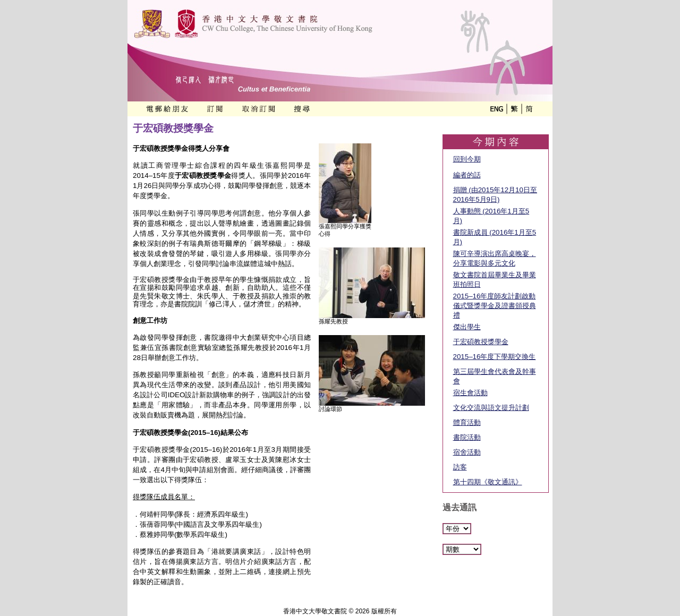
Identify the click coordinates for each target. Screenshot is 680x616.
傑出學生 (467, 327)
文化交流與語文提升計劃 (491, 408)
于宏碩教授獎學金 (481, 342)
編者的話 (467, 175)
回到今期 (467, 159)
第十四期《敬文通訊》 (488, 482)
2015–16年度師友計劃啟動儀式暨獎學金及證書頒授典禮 (495, 306)
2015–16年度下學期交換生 (495, 357)
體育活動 (467, 422)
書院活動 (467, 437)
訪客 (460, 467)
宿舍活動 (467, 452)
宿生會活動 (470, 393)
